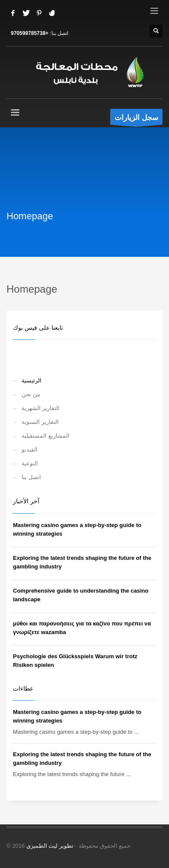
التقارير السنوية (40, 422)
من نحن (31, 394)
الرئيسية (32, 380)
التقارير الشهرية (41, 408)
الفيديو (30, 450)
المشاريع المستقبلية (46, 436)
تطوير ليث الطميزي (50, 846)
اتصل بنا (31, 477)
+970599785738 (30, 33)
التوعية (30, 463)
